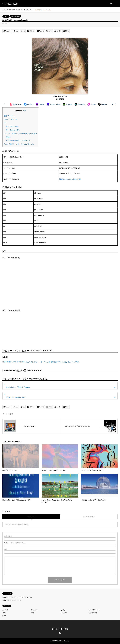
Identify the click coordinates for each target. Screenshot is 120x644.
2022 (20, 600)
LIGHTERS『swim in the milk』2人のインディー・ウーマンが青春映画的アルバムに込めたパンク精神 (41, 362)
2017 (20, 598)
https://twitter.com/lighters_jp (70, 179)
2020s (4, 600)
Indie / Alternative (16, 16)
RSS (60, 633)
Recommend (93, 613)
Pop (33, 613)
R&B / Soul (64, 613)
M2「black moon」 (13, 126)
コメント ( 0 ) (31, 516)
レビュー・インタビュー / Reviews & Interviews (21, 133)
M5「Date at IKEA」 (13, 130)
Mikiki (8, 137)
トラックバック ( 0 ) (89, 516)
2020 (10, 600)
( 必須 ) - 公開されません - (15, 543)
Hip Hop (63, 610)
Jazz (4, 613)
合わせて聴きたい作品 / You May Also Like (19, 144)
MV (5, 123)
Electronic (34, 610)
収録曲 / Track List (10, 119)
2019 (30, 598)
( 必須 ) (8, 536)
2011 (10, 598)
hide (24, 111)
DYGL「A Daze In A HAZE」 (17, 397)
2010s (4, 598)
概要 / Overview (9, 116)
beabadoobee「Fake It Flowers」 (19, 387)
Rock (4, 616)
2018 (25, 598)
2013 (15, 598)
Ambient (5, 610)
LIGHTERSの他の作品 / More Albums (17, 141)
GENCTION (60, 629)
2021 (6, 16)
